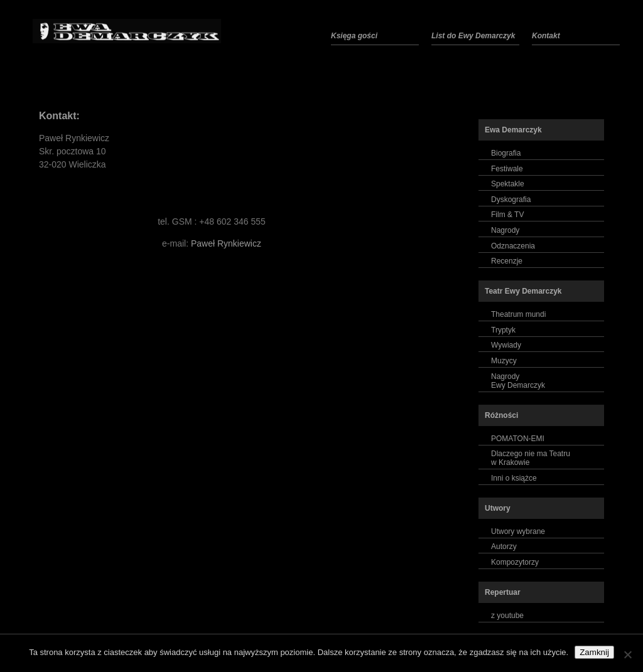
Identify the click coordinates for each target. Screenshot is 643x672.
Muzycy (504, 361)
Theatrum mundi (518, 314)
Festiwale (507, 169)
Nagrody (505, 230)
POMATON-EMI (518, 439)
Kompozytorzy (515, 562)
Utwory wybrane (518, 531)
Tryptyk (503, 330)
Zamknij (594, 652)
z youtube (507, 616)
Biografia (506, 153)
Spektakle (508, 184)
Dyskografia (511, 200)
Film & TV (507, 215)
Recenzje (507, 261)
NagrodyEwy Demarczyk (518, 381)
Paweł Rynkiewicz (226, 243)
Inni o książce (514, 478)
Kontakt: (59, 116)
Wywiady (506, 345)
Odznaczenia (513, 246)
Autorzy (504, 547)
